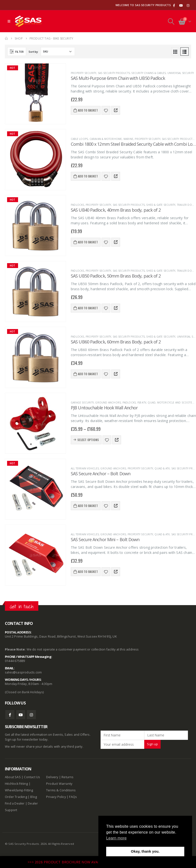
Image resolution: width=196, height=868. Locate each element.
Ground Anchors (108, 403)
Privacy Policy (56, 797)
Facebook (10, 715)
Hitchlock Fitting (16, 784)
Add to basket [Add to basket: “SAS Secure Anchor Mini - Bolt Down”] (88, 572)
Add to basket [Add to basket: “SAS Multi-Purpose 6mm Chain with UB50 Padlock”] (88, 110)
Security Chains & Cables (149, 73)
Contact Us (32, 777)
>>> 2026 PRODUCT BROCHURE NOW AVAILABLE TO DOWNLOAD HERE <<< (92, 862)
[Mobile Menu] (9, 21)
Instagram (31, 715)
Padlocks (77, 205)
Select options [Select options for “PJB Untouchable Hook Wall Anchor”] (88, 440)
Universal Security (181, 73)
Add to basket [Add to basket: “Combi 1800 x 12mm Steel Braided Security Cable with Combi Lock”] (88, 176)
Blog (34, 797)
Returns (67, 777)
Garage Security (82, 403)
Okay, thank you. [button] (145, 851)
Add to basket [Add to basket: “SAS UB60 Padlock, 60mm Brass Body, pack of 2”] (88, 374)
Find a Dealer (15, 803)
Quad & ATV (162, 468)
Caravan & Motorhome (106, 139)
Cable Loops (79, 139)
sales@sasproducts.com (23, 672)
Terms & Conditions (61, 790)
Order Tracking (16, 797)
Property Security (83, 73)
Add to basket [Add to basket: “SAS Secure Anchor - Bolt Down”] (88, 506)
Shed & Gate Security (161, 205)
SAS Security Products (114, 73)
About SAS (13, 777)
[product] (35, 94)
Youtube (21, 715)
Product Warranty (60, 784)
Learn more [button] (116, 838)
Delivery (52, 777)
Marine (128, 139)
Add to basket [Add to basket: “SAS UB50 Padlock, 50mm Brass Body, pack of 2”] (88, 308)
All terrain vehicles (85, 468)
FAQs (73, 797)
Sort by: (33, 52)
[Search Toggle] (171, 21)
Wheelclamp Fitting (19, 790)
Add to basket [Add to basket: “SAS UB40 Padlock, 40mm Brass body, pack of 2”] (88, 242)
